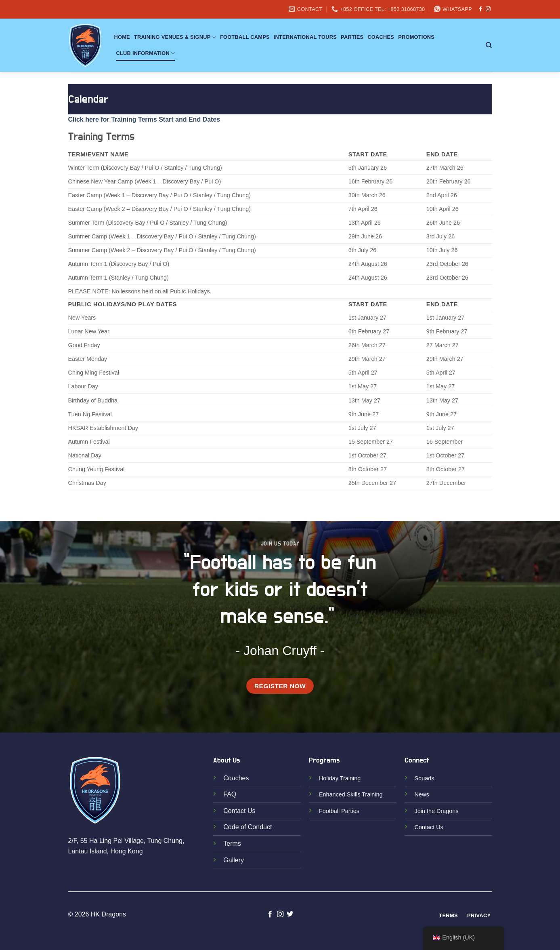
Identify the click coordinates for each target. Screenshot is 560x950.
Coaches (381, 37)
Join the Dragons (437, 811)
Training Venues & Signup (175, 37)
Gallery (234, 860)
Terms (232, 844)
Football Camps (245, 37)
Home (122, 37)
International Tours (305, 37)
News (422, 794)
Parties (352, 37)
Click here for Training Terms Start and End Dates (144, 119)
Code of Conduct (247, 827)
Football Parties (339, 811)
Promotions (416, 37)
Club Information (146, 53)
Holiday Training (340, 778)
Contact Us (239, 811)
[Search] (489, 45)
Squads (425, 778)
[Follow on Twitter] (290, 914)
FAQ (230, 794)
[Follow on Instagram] (488, 9)
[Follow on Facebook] (480, 9)
